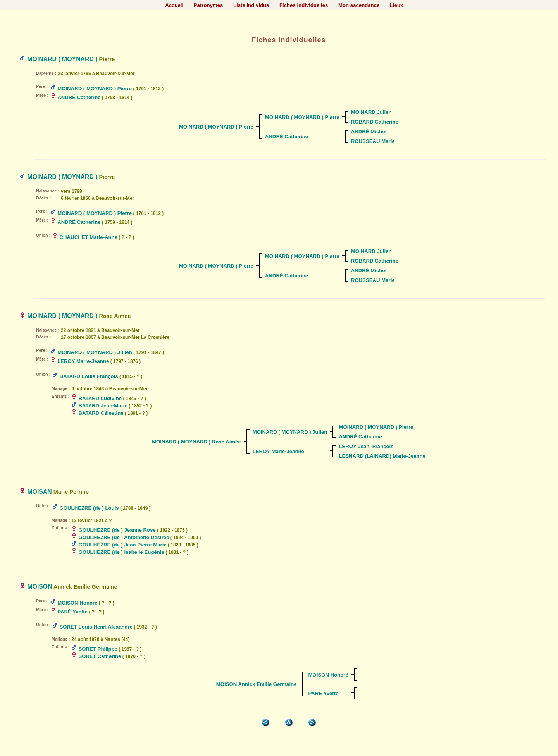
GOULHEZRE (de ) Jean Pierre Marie (123, 545)
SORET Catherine (100, 656)
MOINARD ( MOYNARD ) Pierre (95, 88)
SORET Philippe (98, 649)
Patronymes (208, 5)
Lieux (396, 5)
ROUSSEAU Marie (373, 141)
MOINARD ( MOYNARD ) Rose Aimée (196, 442)
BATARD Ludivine (100, 398)
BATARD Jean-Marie (103, 406)
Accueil (174, 5)
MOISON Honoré (77, 603)
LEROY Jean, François (366, 446)
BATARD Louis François (89, 376)
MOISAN (39, 492)
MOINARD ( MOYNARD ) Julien (95, 352)
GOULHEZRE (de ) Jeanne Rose (117, 530)
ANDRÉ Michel (369, 131)
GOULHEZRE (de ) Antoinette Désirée (124, 537)
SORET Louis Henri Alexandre (96, 627)
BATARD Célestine (101, 413)
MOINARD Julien (371, 112)
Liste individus (251, 5)
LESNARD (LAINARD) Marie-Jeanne (382, 456)
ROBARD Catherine (375, 122)
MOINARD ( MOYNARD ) (62, 59)
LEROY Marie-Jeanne (83, 361)
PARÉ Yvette (72, 612)
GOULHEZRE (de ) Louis (89, 508)
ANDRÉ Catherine (79, 97)
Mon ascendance (359, 5)
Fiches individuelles (304, 5)
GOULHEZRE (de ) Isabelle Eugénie (121, 552)
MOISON (40, 587)
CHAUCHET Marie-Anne (89, 237)
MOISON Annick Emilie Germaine (257, 684)
